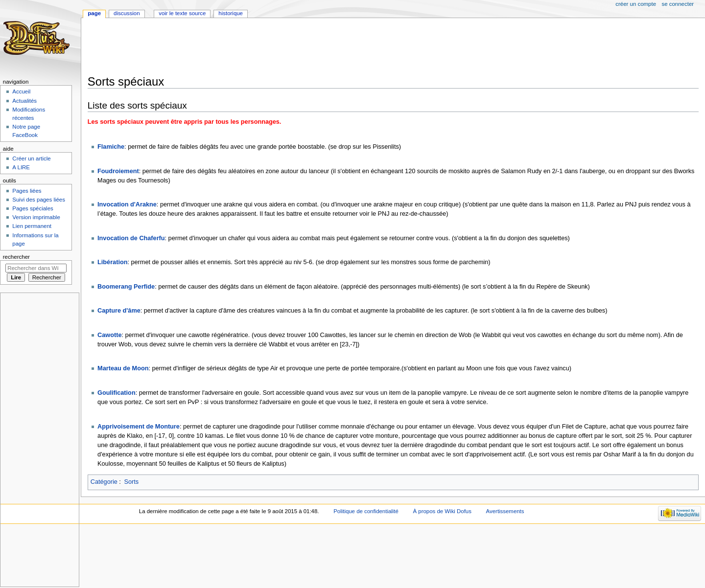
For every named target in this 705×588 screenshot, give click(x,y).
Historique (231, 13)
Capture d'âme (119, 311)
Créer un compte (636, 4)
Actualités (24, 101)
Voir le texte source (182, 13)
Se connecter (678, 4)
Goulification (117, 393)
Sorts (132, 482)
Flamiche (111, 147)
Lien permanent (32, 226)
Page (94, 13)
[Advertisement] (266, 47)
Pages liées (27, 191)
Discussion (127, 13)
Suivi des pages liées (39, 200)
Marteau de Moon (123, 368)
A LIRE (21, 167)
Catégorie (104, 482)
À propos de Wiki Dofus (442, 511)
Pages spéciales (33, 208)
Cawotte (109, 335)
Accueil (21, 91)
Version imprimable (36, 217)
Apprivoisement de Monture (139, 427)
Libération (112, 262)
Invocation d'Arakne (127, 204)
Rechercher (16, 257)
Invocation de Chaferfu (131, 238)
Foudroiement (118, 171)
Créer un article (31, 158)
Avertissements (505, 511)
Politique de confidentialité (366, 511)
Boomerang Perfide (126, 287)
